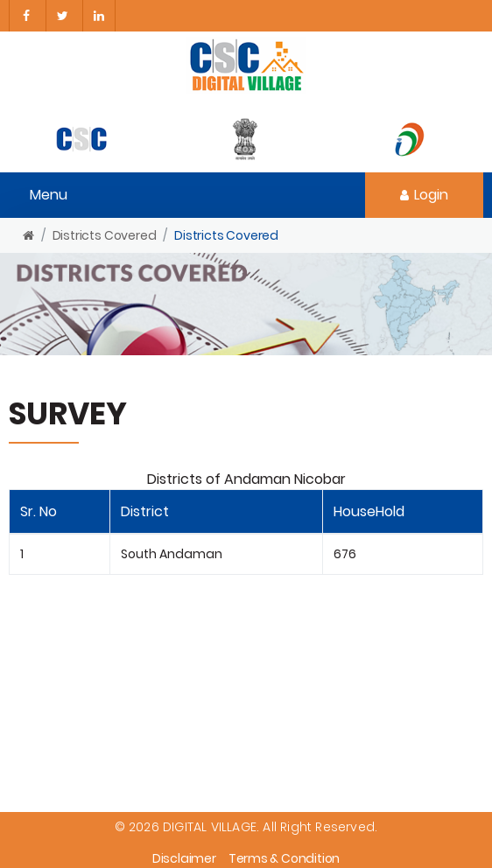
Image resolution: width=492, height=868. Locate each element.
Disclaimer (184, 858)
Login (424, 195)
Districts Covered (105, 235)
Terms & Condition (284, 858)
